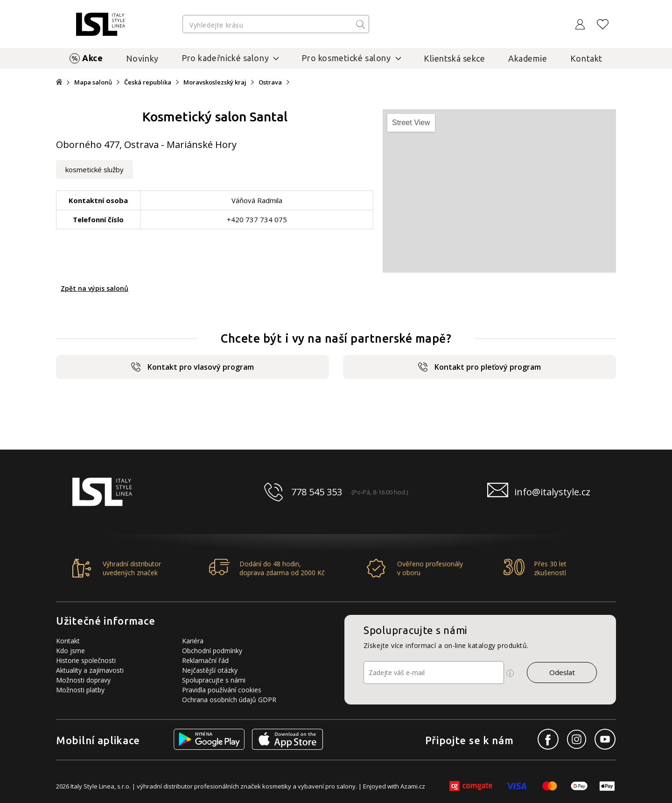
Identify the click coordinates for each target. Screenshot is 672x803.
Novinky (142, 58)
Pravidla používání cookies (222, 690)
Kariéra (193, 641)
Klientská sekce (455, 58)
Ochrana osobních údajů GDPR (229, 700)
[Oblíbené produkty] (603, 24)
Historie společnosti (86, 660)
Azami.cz (413, 786)
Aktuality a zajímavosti (90, 670)
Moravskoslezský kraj (215, 82)
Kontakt (586, 58)
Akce (92, 58)
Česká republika (148, 82)
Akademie (528, 58)
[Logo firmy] (101, 24)
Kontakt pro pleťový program (479, 367)
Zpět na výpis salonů (94, 288)
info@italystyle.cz (552, 492)
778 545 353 (317, 492)
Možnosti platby (80, 690)
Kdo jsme (70, 651)
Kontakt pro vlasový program (192, 367)
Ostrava (270, 82)
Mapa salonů (93, 82)
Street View (411, 123)
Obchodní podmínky (212, 651)
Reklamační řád (205, 660)
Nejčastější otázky (210, 670)
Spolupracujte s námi (214, 680)
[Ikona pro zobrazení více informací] (510, 673)
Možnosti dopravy (83, 680)
